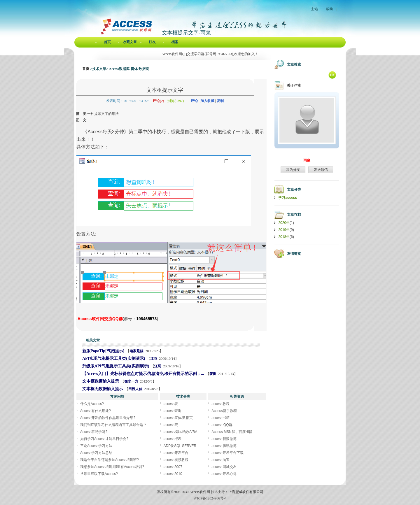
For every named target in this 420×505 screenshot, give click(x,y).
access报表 (173, 439)
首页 (107, 42)
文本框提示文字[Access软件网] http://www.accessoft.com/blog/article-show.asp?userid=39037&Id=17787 (76, 320)
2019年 (284, 230)
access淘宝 (220, 460)
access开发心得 (224, 474)
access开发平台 (176, 453)
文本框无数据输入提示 (103, 389)
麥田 (213, 374)
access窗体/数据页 (178, 418)
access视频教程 (176, 460)
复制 (220, 101)
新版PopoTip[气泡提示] (103, 351)
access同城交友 (224, 467)
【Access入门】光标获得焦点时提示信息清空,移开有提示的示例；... (143, 374)
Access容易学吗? (94, 432)
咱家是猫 (136, 351)
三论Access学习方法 (96, 446)
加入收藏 (207, 101)
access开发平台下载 (227, 453)
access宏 (171, 425)
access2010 (173, 474)
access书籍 (220, 418)
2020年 (284, 223)
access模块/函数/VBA (181, 432)
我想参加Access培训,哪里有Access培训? (112, 467)
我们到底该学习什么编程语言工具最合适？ (113, 425)
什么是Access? (92, 404)
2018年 (284, 237)
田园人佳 (135, 389)
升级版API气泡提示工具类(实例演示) (116, 366)
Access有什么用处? (96, 411)
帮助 (329, 9)
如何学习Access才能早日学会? (104, 439)
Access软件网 (200, 492)
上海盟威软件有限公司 (246, 492)
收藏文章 (130, 42)
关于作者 (294, 85)
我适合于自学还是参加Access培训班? (110, 460)
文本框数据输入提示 (101, 381)
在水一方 (131, 381)
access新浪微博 (224, 439)
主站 (314, 9)
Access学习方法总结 (96, 453)
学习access (288, 198)
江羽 (154, 359)
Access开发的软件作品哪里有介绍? (108, 418)
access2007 (173, 467)
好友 (152, 42)
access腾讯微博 (224, 446)
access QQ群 (222, 425)
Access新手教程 (224, 411)
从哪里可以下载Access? (99, 474)
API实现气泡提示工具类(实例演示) (114, 358)
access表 (171, 404)
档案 (175, 42)
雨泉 (307, 160)
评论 (194, 101)
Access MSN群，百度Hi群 (232, 432)
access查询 (173, 411)
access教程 (220, 404)
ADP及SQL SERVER (180, 446)
